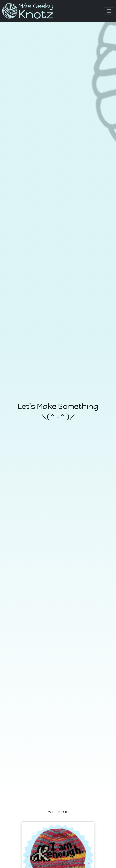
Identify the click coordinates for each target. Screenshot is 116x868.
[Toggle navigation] (109, 11)
